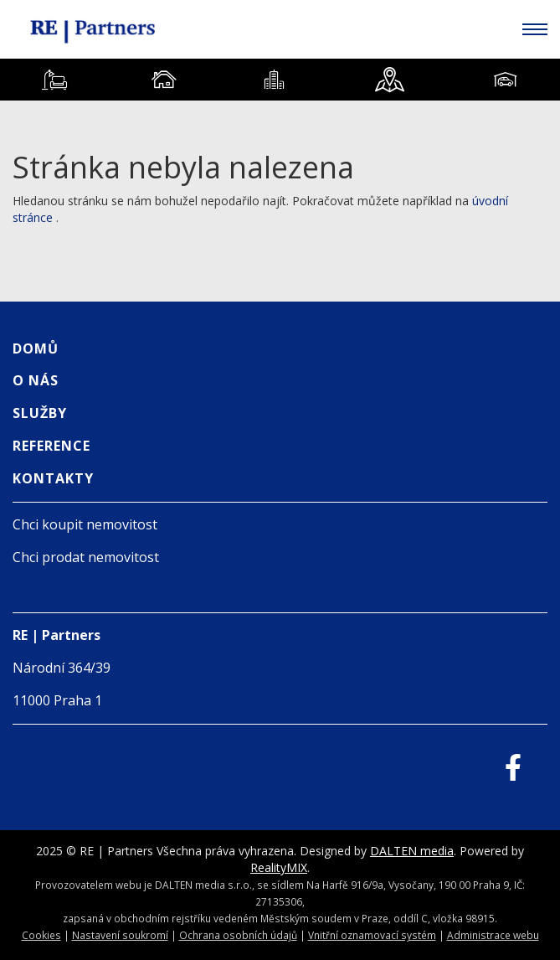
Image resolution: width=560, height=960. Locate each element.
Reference (51, 446)
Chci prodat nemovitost (86, 557)
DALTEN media (412, 851)
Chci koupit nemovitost (85, 524)
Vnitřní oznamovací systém (372, 935)
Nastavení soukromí (120, 935)
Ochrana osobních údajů (238, 935)
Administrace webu (493, 935)
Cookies (41, 935)
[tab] (55, 80)
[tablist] (280, 80)
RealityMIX (279, 867)
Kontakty (53, 478)
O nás (36, 380)
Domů (36, 348)
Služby (40, 413)
